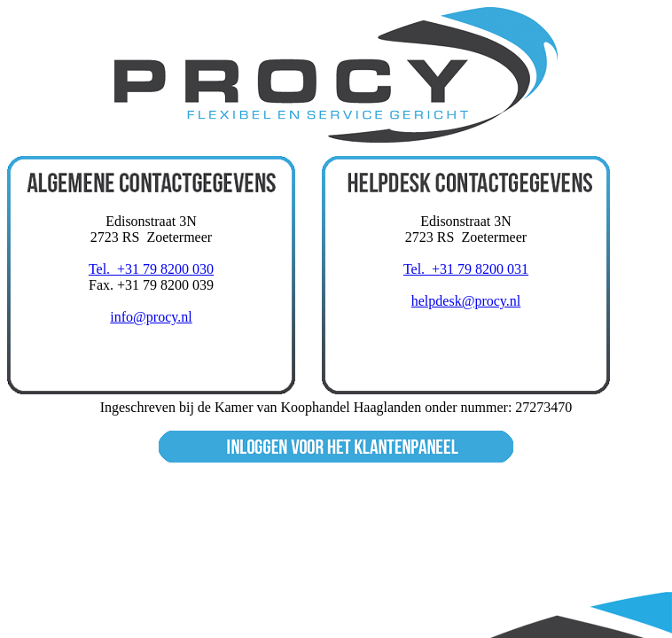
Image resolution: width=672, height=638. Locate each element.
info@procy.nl (151, 317)
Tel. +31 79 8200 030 (151, 269)
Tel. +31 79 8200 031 (466, 269)
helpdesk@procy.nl (466, 301)
